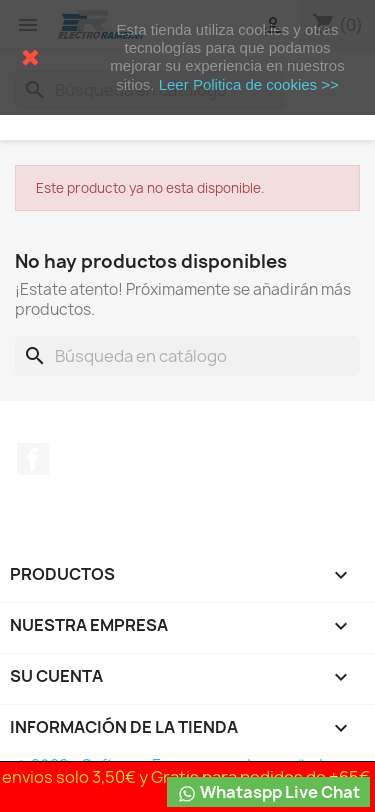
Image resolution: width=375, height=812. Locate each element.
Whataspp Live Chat (268, 792)
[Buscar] (187, 356)
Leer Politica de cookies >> (249, 84)
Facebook (33, 459)
